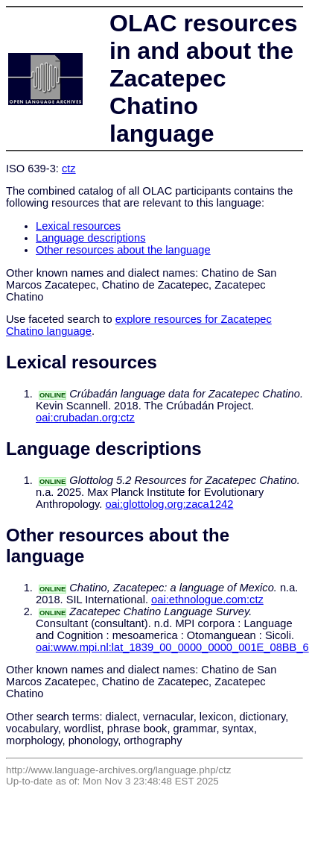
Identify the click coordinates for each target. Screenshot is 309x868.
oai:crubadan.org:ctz (85, 418)
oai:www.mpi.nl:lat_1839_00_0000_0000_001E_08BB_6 (172, 647)
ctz (69, 169)
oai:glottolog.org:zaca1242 (169, 504)
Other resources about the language (123, 250)
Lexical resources (78, 226)
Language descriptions (91, 238)
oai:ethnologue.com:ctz (207, 600)
